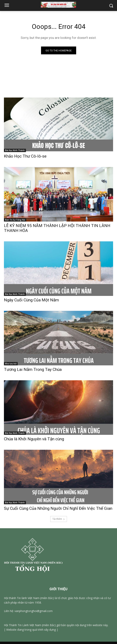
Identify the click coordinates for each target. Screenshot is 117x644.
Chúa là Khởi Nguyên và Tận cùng (34, 439)
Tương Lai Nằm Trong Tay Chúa (33, 369)
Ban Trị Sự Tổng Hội (15, 220)
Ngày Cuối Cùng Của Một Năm (31, 300)
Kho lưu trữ (11, 364)
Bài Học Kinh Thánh (15, 150)
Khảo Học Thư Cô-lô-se (25, 156)
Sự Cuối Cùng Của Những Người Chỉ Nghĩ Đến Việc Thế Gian (58, 508)
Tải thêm (59, 519)
